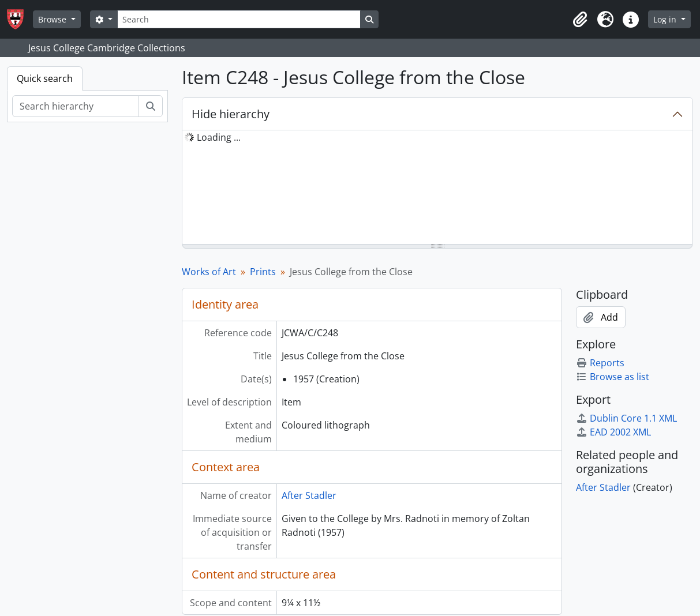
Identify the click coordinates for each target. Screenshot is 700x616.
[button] (580, 20)
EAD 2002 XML (613, 432)
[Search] (239, 19)
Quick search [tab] (45, 78)
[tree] (437, 188)
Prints (263, 272)
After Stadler (309, 495)
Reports (600, 363)
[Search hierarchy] (76, 106)
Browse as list (613, 377)
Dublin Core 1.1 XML (626, 418)
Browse (53, 19)
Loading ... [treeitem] (219, 137)
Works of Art (209, 272)
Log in (666, 19)
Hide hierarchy (231, 114)
